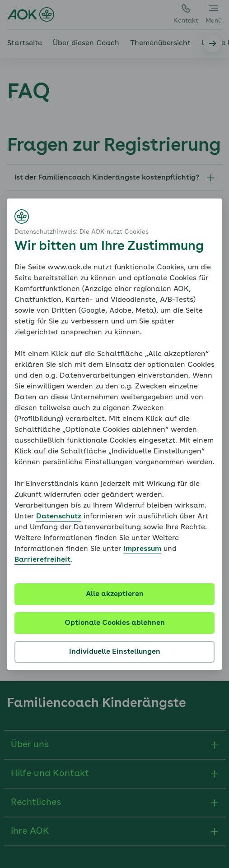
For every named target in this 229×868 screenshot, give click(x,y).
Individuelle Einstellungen (115, 652)
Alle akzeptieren (115, 594)
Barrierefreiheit (42, 560)
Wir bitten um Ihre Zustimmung (109, 247)
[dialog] (114, 434)
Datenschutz (59, 517)
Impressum (142, 549)
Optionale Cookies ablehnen (115, 623)
